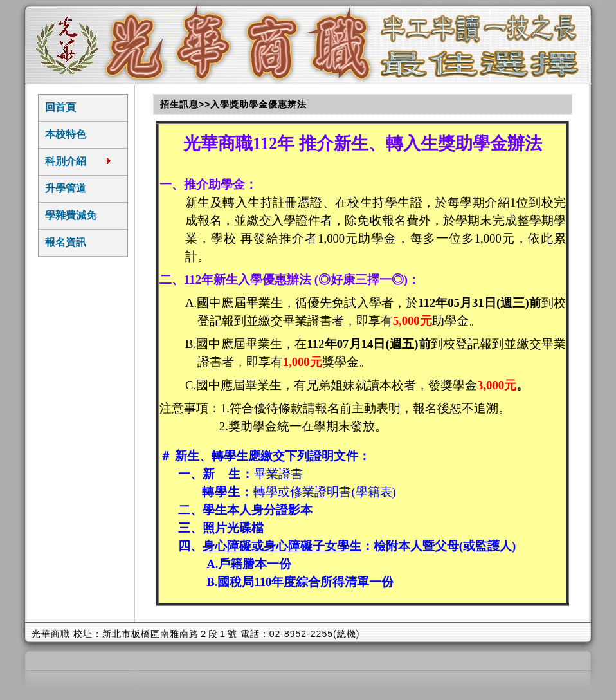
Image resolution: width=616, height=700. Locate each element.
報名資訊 (66, 242)
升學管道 (66, 188)
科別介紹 (79, 161)
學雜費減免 (71, 215)
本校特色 (66, 134)
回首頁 (60, 107)
